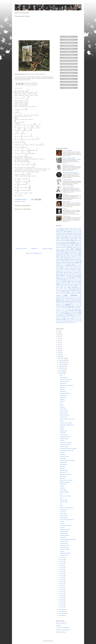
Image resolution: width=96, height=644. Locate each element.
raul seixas (23, 202)
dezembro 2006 (63, 358)
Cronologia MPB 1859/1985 (69, 58)
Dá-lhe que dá (63, 537)
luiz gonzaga (63, 280)
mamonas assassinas (77, 281)
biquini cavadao (67, 242)
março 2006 (62, 611)
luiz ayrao (77, 278)
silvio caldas (78, 311)
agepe (63, 230)
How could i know (64, 502)
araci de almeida (72, 236)
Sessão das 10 (63, 395)
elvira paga (66, 256)
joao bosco (59, 272)
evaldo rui (62, 259)
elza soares (79, 256)
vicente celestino (70, 318)
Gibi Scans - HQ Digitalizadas (63, 628)
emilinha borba (60, 258)
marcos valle (74, 283)
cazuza (67, 249)
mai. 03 (62, 605)
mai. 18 (62, 581)
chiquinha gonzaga (60, 251)
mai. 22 (62, 573)
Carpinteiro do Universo (65, 553)
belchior (63, 240)
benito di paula (78, 240)
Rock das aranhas (64, 411)
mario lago (76, 284)
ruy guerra (77, 308)
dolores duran (73, 253)
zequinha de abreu (68, 322)
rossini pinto (64, 308)
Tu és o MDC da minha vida (66, 379)
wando (64, 321)
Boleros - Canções (69, 49)
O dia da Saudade (64, 531)
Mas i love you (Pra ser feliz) (66, 480)
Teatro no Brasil (69, 85)
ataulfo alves (78, 237)
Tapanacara (63, 387)
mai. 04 (62, 603)
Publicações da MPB (69, 40)
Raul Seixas (31, 74)
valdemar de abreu (78, 317)
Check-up (62, 551)
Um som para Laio (64, 378)
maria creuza (64, 284)
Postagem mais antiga (47, 249)
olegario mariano (62, 298)
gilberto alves (73, 262)
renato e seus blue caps (76, 305)
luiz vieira (74, 280)
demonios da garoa (72, 252)
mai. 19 (62, 579)
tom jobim (70, 315)
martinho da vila (77, 286)
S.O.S (61, 403)
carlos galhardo (63, 245)
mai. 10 (62, 595)
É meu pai (62, 524)
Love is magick (63, 490)
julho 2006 (61, 368)
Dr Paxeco (62, 528)
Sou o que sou (63, 512)
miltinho (65, 287)
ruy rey (61, 309)
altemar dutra (73, 233)
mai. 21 (62, 575)
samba (75, 309)
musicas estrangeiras (60, 294)
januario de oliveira (64, 271)
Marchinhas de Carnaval (68, 165)
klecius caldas (59, 277)
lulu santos (79, 280)
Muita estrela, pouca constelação (67, 460)
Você (61, 376)
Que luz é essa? (64, 413)
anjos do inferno (73, 235)
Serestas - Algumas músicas (69, 158)
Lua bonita (62, 488)
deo (57, 253)
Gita (61, 504)
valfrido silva (59, 318)
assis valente (72, 237)
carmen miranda (61, 247)
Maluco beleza (63, 484)
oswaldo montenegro (76, 300)
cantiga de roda (74, 244)
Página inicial (34, 249)
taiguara (76, 312)
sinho (67, 312)
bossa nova (79, 242)
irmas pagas (67, 268)
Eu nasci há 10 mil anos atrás (67, 520)
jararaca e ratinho (72, 271)
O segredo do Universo (65, 437)
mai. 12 (62, 591)
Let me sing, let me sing (65, 496)
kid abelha (79, 275)
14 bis (58, 229)
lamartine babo (74, 277)
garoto (61, 262)
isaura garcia (73, 268)
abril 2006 (61, 609)
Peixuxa (62, 421)
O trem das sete (63, 435)
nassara (72, 294)
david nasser (64, 252)
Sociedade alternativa (65, 393)
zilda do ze (74, 322)
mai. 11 (62, 593)
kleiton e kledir (66, 277)
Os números (63, 454)
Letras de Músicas (69, 79)
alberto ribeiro (60, 232)
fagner (67, 259)
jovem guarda (60, 275)
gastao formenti (66, 262)
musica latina (65, 292)
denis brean (79, 252)
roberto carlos (71, 306)
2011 (59, 347)
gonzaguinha (59, 264)
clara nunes (68, 251)
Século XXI (62, 401)
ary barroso (65, 237)
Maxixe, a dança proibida (68, 187)
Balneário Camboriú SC (62, 623)
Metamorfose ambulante (65, 474)
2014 (59, 341)
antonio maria (64, 236)
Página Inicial (69, 37)
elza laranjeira (73, 256)
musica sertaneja (76, 292)
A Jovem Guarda (66, 216)
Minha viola (62, 466)
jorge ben (63, 274)
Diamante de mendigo (65, 529)
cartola (75, 247)
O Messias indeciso (64, 439)
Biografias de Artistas (69, 46)
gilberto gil (79, 262)
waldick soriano (78, 320)
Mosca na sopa (63, 464)
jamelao (58, 271)
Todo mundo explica (64, 381)
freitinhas (77, 261)
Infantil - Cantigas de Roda (69, 70)
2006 (59, 357)
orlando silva (60, 300)
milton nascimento (73, 287)
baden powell (69, 239)
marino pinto (70, 284)
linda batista (71, 278)
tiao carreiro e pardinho (76, 314)
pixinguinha (70, 303)
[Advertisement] (34, 29)
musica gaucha (74, 290)
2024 (59, 331)
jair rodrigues (78, 270)
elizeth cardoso (60, 256)
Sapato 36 (62, 399)
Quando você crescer (65, 415)
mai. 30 (62, 558)
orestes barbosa (69, 298)
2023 (59, 333)
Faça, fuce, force (64, 510)
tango (80, 312)
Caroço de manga (64, 555)
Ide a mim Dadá (63, 500)
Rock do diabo (63, 409)
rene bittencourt (60, 306)
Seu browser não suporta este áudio (26, 84)
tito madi (65, 315)
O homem (62, 441)
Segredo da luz (63, 397)
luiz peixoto (69, 280)
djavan (67, 253)
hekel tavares (62, 265)
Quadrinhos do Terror (61, 632)
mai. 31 (62, 374)
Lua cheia (62, 486)
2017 (59, 339)
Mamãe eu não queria (65, 482)
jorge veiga (69, 274)
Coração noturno (64, 543)
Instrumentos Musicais (69, 73)
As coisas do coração (65, 549)
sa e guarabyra (66, 309)
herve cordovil (73, 267)
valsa (64, 318)
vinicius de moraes (61, 320)
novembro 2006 (63, 360)
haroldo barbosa (67, 264)
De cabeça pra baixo (65, 535)
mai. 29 (62, 560)
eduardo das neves (71, 255)
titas (62, 315)
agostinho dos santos (77, 230)
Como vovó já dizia (64, 547)
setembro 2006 (62, 364)
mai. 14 (62, 587)
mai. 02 (62, 607)
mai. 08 (62, 597)
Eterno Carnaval (64, 518)
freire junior (72, 261)
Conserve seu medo (64, 545)
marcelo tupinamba (61, 283)
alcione (74, 232)
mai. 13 (62, 589)
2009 (59, 351)
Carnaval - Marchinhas (69, 55)
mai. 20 (62, 577)
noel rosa (64, 297)
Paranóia (62, 429)
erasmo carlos (67, 258)
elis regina (79, 255)
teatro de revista (60, 314)
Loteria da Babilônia (64, 492)
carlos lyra (78, 245)
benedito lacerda (69, 240)
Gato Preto (59, 625)
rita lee (65, 306)
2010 (59, 349)
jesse (77, 271)
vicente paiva (78, 318)
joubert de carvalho (77, 274)
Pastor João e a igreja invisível (67, 425)
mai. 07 (62, 599)
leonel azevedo (64, 278)
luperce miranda (59, 281)
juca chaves (68, 275)
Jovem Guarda (69, 76)
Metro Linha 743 (64, 472)
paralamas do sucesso (62, 301)
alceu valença (68, 232)
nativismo (76, 294)
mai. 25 (62, 567)
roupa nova (71, 308)
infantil (62, 268)
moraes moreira (72, 289)
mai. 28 (62, 562)
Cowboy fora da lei (64, 541)
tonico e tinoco (76, 315)
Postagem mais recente (21, 249)
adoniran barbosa (73, 229)
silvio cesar (59, 312)
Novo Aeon (62, 453)
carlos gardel (71, 245)
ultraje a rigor (69, 317)
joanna (80, 271)
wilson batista (69, 321)
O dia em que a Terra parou (66, 443)
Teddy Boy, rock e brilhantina (66, 385)
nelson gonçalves (70, 295)
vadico (73, 317)
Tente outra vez (63, 383)
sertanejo (71, 311)
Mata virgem (63, 478)
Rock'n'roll (62, 407)
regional (68, 305)
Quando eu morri (64, 417)
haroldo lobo (74, 264)
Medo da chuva (63, 476)
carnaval (69, 247)
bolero (73, 242)
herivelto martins (70, 265)
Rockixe (62, 405)
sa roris (72, 309)
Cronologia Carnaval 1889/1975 (69, 64)
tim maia (58, 315)
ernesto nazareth (75, 258)
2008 (59, 353)
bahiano (76, 239)
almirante (68, 233)
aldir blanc (63, 233)
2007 (59, 355)
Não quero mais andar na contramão (68, 449)
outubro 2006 (62, 362)
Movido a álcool (63, 462)
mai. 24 (62, 570)
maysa (62, 287)
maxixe (58, 287)
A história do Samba (67, 180)
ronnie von (58, 308)
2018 (59, 337)
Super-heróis (63, 391)
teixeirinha (67, 314)
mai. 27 (62, 564)
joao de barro (68, 272)
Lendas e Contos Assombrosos (63, 630)
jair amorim (72, 270)
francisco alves (65, 261)
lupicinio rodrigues (67, 281)
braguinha (58, 244)
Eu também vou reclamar (66, 526)
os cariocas (68, 300)
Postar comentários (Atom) (36, 253)
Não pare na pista (64, 447)
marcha (68, 283)
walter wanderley (59, 321)
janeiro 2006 (62, 615)
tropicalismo (64, 317)
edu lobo (63, 255)
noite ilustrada (70, 297)
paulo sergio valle (63, 303)
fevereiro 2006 (62, 613)
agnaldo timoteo (68, 230)
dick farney (62, 253)
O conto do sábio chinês (65, 445)
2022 (59, 335)
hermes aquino (79, 265)
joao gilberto (76, 273)
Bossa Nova (69, 52)
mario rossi (70, 286)
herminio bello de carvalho (63, 267)
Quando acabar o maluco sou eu (67, 419)
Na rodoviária (63, 458)
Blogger (51, 641)
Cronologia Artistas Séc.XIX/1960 (69, 61)
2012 (59, 345)
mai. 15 (62, 585)
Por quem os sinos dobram (66, 423)
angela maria (66, 235)
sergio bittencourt (65, 311)
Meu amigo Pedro (64, 470)
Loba (61, 494)
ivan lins (79, 268)
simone (63, 312)
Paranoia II (62, 427)
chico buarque (76, 249)
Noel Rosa (65, 209)
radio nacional (76, 303)
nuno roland (76, 297)
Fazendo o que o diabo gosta (66, 508)
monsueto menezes (63, 289)
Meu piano (62, 468)
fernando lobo (72, 259)
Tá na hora (62, 389)
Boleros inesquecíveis (67, 151)
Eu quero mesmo (64, 516)
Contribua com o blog (69, 88)
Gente (61, 506)
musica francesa (66, 290)
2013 (59, 343)
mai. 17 (62, 583)
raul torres (62, 305)
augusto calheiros (61, 239)
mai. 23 (62, 571)
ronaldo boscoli (78, 306)
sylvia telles (71, 312)
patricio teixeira (72, 301)
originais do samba (77, 298)
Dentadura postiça (64, 533)
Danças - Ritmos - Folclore (69, 67)
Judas (61, 498)
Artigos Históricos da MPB (69, 43)
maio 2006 (61, 372)
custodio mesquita (75, 251)
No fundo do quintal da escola (67, 451)
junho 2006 (62, 370)
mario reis (63, 286)
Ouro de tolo (63, 433)
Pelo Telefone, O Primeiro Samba (70, 172)
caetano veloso (65, 244)
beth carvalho (59, 242)
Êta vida (62, 522)
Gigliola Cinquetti (66, 202)
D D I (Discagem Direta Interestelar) (68, 539)
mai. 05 (62, 601)
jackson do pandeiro (64, 270)
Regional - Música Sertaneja (69, 82)
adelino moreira (64, 229)
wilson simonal (75, 321)
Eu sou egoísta (63, 514)
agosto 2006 (62, 366)
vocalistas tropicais (71, 320)
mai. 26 (62, 566)
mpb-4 (60, 290)
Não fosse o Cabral (64, 456)
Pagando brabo (63, 431)
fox (59, 261)
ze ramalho (61, 322)
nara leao (67, 294)
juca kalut (73, 275)
